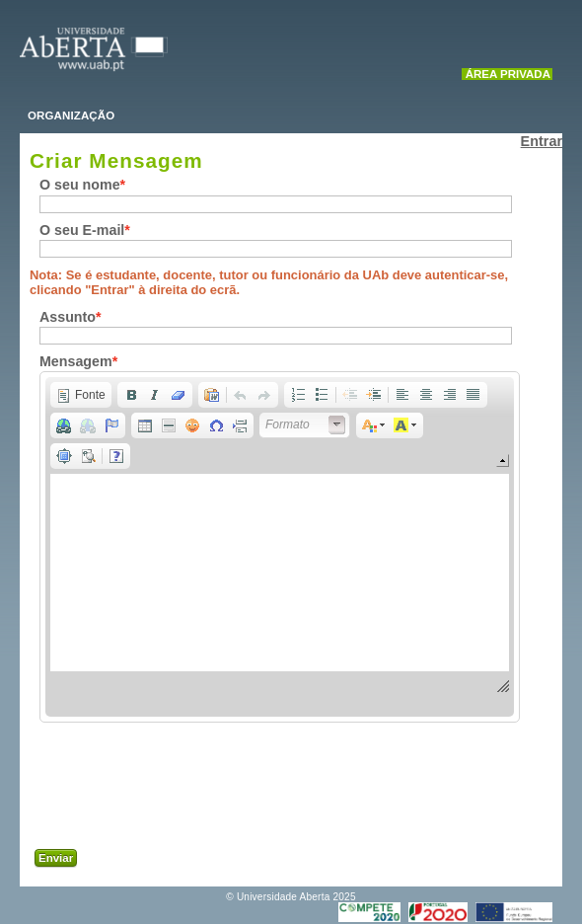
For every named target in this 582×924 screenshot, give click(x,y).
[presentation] (219, 791)
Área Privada (508, 74)
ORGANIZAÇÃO (71, 115)
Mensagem (76, 361)
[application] (280, 547)
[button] (81, 395)
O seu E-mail (82, 230)
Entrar (542, 141)
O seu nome (80, 185)
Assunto (68, 317)
